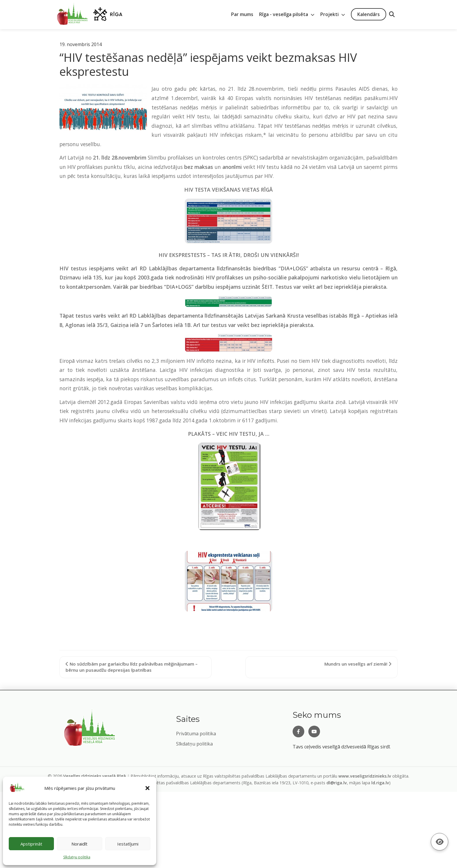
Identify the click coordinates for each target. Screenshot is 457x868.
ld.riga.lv (380, 783)
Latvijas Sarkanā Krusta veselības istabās (296, 316)
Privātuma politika (196, 734)
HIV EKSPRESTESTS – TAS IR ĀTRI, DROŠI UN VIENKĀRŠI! (229, 255)
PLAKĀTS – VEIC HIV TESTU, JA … (229, 434)
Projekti (333, 14)
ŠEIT (267, 287)
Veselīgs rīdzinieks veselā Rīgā (95, 776)
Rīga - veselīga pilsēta (287, 14)
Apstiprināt (31, 844)
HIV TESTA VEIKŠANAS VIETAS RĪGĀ (228, 190)
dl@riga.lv (337, 783)
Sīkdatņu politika (194, 744)
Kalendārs (369, 14)
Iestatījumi (128, 844)
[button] (147, 788)
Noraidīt (79, 844)
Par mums (242, 14)
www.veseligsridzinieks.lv (365, 776)
